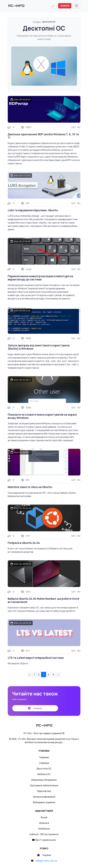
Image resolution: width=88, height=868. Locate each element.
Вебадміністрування (44, 802)
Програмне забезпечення (44, 785)
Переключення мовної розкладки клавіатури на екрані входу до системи (40, 278)
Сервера (44, 763)
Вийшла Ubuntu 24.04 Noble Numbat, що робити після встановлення (43, 600)
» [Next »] (58, 674)
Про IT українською (44, 840)
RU (79, 127)
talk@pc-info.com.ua (46, 861)
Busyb (44, 817)
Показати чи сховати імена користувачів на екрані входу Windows (42, 416)
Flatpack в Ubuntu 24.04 (24, 543)
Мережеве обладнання (44, 780)
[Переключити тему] (53, 6)
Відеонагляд (44, 791)
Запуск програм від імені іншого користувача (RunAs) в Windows (39, 347)
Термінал (44, 757)
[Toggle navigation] (76, 6)
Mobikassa (44, 829)
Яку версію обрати (18, 663)
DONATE (65, 6)
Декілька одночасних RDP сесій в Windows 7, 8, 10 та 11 (43, 136)
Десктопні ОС (44, 769)
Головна (37, 22)
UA (73, 127)
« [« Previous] (30, 674)
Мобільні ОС (44, 774)
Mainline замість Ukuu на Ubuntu (30, 487)
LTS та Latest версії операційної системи (36, 658)
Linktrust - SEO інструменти (44, 834)
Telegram (35, 708)
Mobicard (44, 823)
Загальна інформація (44, 797)
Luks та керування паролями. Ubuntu (33, 210)
